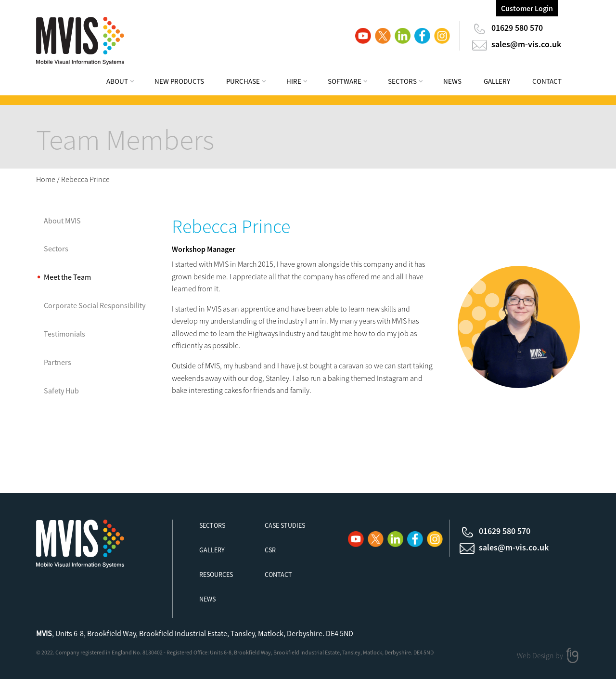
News (452, 81)
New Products (179, 81)
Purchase (243, 81)
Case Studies (285, 525)
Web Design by (541, 655)
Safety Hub (61, 391)
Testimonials (64, 334)
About (117, 81)
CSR (270, 550)
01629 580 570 (517, 28)
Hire (294, 81)
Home (46, 179)
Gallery (497, 81)
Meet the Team (67, 277)
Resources (216, 575)
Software (345, 81)
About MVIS (62, 221)
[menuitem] (127, 83)
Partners (58, 362)
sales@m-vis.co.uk (526, 44)
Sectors (402, 81)
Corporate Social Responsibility (95, 305)
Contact (547, 81)
